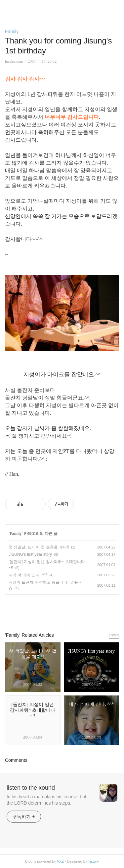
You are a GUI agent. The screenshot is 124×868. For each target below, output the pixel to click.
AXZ (60, 861)
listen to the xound (31, 788)
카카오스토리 (62, 610)
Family (12, 32)
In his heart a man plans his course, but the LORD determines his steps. (46, 800)
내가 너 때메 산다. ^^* (28, 575)
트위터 (77, 610)
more (114, 635)
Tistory (93, 861)
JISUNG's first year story (30, 554)
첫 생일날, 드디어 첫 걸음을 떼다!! (39, 547)
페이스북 (47, 610)
